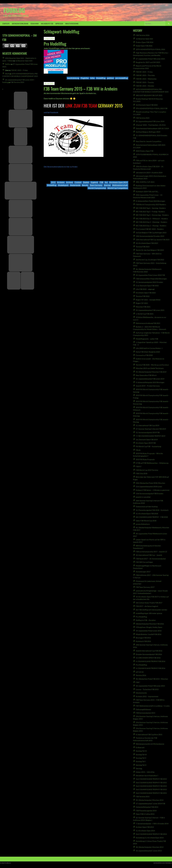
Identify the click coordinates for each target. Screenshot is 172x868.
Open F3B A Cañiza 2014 (145, 814)
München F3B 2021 (143, 307)
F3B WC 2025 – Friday (19, 70)
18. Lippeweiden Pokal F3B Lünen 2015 (150, 686)
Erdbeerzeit (140, 747)
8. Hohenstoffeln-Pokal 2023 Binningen (150, 201)
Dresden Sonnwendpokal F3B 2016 (149, 654)
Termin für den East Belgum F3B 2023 (150, 250)
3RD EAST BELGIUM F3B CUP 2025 (149, 95)
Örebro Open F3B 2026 (145, 42)
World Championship (97, 188)
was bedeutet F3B (47, 24)
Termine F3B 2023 (143, 247)
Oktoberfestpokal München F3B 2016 (150, 624)
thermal (107, 185)
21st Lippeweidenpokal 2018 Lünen (149, 486)
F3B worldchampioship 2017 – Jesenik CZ (151, 552)
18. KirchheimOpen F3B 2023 (147, 243)
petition (110, 78)
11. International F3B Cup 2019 (147, 425)
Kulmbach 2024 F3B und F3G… (147, 192)
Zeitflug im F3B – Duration (146, 620)
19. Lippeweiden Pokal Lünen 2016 (149, 631)
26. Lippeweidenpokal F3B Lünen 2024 (150, 121)
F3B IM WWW (35, 24)
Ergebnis (94, 182)
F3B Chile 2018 (142, 473)
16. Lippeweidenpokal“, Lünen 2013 (149, 851)
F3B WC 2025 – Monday (145, 86)
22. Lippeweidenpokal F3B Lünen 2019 (150, 379)
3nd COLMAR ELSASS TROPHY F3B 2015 (151, 779)
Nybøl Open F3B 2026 (144, 46)
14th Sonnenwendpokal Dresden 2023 (150, 236)
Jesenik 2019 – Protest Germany (148, 386)
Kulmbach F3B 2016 (143, 641)
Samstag (139, 768)
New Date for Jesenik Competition (149, 141)
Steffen (8, 64)
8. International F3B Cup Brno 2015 (149, 734)
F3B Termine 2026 (143, 35)
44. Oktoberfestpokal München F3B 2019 (151, 372)
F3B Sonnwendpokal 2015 (145, 713)
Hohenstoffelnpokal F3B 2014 (147, 807)
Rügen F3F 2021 (142, 303)
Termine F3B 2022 (143, 296)
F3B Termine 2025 (17, 82)
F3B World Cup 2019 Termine (147, 470)
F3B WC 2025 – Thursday (145, 75)
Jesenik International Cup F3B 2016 (149, 651)
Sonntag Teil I (141, 761)
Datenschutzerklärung (20, 24)
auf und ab (140, 672)
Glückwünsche (141, 693)
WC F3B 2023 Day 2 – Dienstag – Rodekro (151, 222)
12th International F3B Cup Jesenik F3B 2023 (153, 240)
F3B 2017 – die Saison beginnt (147, 606)
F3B (101, 182)
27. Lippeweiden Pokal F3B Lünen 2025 (150, 59)
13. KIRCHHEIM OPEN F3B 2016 (148, 658)
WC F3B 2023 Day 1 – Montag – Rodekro (151, 226)
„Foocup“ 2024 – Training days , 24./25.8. (151, 125)
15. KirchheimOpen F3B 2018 (147, 514)
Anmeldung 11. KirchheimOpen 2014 (150, 838)
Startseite (6, 24)
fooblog (14, 10)
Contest (78, 182)
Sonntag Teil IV (141, 751)
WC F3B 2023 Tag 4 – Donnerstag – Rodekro (152, 215)
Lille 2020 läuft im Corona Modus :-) (149, 348)
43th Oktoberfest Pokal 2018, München (150, 483)
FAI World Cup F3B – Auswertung (148, 446)
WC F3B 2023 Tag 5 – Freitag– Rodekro (150, 212)
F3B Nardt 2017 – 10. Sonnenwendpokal (151, 559)
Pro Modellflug (55, 44)
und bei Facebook (51, 112)
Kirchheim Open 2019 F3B (146, 443)
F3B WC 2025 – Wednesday (146, 79)
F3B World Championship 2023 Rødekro (151, 205)
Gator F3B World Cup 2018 (146, 521)
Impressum (59, 24)
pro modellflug (122, 78)
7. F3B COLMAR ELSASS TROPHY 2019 (150, 436)
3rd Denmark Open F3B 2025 (147, 105)
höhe (92, 78)
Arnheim (61, 182)
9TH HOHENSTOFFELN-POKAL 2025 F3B (152, 108)
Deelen (86, 182)
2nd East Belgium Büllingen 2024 (148, 132)
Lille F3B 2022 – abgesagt (145, 289)
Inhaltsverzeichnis (72, 24)
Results (85, 185)
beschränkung (73, 78)
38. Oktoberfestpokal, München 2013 (150, 847)
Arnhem (70, 182)
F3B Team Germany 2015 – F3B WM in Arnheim (81, 89)
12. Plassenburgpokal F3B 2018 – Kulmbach (152, 510)
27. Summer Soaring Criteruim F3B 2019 (151, 429)
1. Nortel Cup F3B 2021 (145, 314)
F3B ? (138, 682)
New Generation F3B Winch (146, 375)
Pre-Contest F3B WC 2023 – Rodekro (150, 229)
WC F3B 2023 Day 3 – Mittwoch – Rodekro (152, 219)
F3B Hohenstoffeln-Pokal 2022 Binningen (151, 279)
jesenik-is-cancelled (143, 497)
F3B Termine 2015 (143, 796)
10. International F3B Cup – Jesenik (149, 555)
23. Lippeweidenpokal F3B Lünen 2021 (150, 310)
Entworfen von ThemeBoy (163, 863)
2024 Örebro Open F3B (145, 151)
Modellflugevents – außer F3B (147, 339)
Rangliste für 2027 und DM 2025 (148, 62)
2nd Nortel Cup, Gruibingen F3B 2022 (150, 260)
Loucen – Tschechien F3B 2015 (147, 689)
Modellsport (63, 185)
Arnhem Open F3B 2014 (145, 827)
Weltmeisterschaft (120, 185)
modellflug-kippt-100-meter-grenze (149, 613)
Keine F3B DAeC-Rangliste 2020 (148, 352)
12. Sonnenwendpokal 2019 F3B (148, 432)
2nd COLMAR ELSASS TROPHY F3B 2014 (151, 834)
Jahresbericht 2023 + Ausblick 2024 (149, 173)
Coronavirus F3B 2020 (144, 355)
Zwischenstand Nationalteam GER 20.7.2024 (152, 128)
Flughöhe (85, 78)
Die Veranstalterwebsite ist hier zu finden (61, 167)
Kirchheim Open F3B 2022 (146, 293)
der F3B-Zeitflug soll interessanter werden (151, 610)
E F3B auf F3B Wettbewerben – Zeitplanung (152, 463)
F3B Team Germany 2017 (145, 587)
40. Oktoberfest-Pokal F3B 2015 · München (152, 679)
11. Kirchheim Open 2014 (145, 831)
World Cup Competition (118, 188)
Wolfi (7, 74)
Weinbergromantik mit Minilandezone (150, 744)
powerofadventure (143, 524)
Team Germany (96, 185)
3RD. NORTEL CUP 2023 (145, 182)
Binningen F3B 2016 (143, 638)
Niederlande (75, 185)
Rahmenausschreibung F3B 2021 (148, 323)
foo (106, 182)
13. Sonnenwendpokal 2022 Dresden (149, 282)
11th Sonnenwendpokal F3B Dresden (150, 494)
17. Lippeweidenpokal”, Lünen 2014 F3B (150, 804)
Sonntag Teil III (141, 755)
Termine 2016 (141, 675)
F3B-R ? (139, 466)
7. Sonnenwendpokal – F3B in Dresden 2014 (152, 824)
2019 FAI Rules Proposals (145, 459)
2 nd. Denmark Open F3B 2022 (147, 286)
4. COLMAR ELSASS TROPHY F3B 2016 (150, 661)
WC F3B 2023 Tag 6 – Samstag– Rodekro (151, 208)
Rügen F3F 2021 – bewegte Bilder (148, 300)
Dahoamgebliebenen (143, 709)
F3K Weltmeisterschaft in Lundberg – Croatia (153, 706)
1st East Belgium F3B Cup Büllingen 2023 (151, 233)
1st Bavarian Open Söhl (24, 61)
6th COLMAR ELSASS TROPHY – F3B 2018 (152, 517)
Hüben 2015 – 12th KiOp (145, 772)
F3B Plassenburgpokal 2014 (146, 811)
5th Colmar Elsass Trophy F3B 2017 (149, 603)
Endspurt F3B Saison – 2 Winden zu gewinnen (153, 490)
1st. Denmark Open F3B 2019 (147, 439)
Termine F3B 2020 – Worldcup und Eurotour (152, 365)
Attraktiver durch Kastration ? (147, 775)
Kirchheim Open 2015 (118, 182)
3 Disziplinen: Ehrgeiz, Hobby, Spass (149, 627)
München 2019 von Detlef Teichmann (150, 368)
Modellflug (101, 78)
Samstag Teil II (141, 765)
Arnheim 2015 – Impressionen (147, 696)
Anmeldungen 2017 (143, 572)
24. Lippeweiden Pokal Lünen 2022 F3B (150, 275)
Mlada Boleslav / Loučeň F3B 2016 (149, 634)
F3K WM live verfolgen (144, 562)
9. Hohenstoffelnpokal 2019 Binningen (150, 382)
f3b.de (138, 450)
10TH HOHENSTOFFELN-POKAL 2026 (150, 49)
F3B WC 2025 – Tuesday (145, 82)
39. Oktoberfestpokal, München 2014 (150, 800)
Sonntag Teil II (141, 758)
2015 (53, 182)
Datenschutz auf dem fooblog (147, 507)
